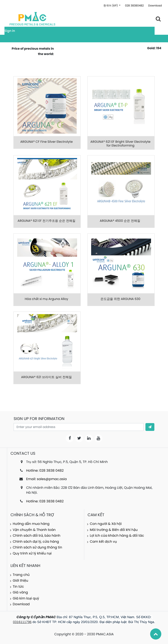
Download (155, 6)
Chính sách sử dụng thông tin (37, 547)
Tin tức (18, 587)
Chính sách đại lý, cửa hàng (36, 542)
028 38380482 (134, 6)
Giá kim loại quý (26, 598)
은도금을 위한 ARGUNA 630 (121, 299)
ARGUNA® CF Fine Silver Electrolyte (47, 142)
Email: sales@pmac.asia (46, 479)
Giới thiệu (20, 581)
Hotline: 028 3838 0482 (45, 471)
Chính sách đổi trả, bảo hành (37, 536)
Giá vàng (20, 592)
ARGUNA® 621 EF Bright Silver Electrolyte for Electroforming (121, 144)
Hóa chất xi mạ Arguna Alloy (46, 299)
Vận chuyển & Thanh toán (34, 530)
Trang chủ (21, 575)
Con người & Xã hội (106, 524)
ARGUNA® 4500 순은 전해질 (121, 221)
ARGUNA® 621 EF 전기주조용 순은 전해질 (46, 221)
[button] (150, 427)
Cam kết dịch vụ (103, 542)
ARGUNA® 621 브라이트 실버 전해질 (46, 377)
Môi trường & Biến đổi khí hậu (114, 530)
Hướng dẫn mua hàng (31, 524)
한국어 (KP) (111, 6)
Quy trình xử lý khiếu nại (32, 553)
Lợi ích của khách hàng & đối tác (117, 536)
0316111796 (22, 622)
